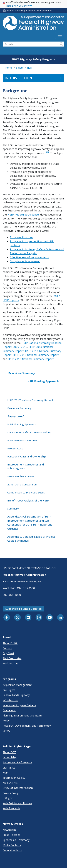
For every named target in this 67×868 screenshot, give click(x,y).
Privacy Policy (11, 793)
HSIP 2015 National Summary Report (36, 355)
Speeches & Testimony (16, 840)
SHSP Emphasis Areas (21, 476)
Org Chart (8, 653)
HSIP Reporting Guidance (23, 214)
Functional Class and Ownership (27, 456)
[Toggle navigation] (60, 35)
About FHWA (10, 643)
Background (15, 416)
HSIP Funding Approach (45, 381)
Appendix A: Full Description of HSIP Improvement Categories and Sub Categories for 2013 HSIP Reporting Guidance (30, 523)
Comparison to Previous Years (26, 492)
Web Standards (11, 808)
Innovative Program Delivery (19, 705)
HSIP (30, 68)
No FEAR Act (10, 783)
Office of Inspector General (18, 788)
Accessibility (10, 757)
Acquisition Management (17, 685)
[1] (48, 152)
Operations (9, 710)
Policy (6, 720)
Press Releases (11, 835)
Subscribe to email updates (23, 609)
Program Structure (21, 237)
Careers (7, 648)
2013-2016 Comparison (22, 484)
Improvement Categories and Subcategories (26, 466)
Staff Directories (12, 658)
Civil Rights (9, 690)
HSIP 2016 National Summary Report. (31, 359)
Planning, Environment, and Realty (23, 715)
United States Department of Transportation (30, 11)
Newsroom (9, 830)
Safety (20, 68)
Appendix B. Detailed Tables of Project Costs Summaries (31, 539)
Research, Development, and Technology (27, 726)
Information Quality (14, 778)
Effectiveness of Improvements (29, 257)
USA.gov (8, 798)
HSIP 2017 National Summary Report (30, 400)
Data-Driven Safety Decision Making (29, 432)
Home (9, 68)
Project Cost (15, 448)
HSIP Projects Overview (22, 440)
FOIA (6, 773)
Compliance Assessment (25, 261)
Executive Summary (20, 373)
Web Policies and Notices (17, 803)
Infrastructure (11, 700)
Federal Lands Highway (16, 695)
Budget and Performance (17, 762)
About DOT (9, 752)
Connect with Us (12, 850)
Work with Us (10, 663)
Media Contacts (12, 845)
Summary (13, 508)
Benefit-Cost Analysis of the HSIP (28, 500)
